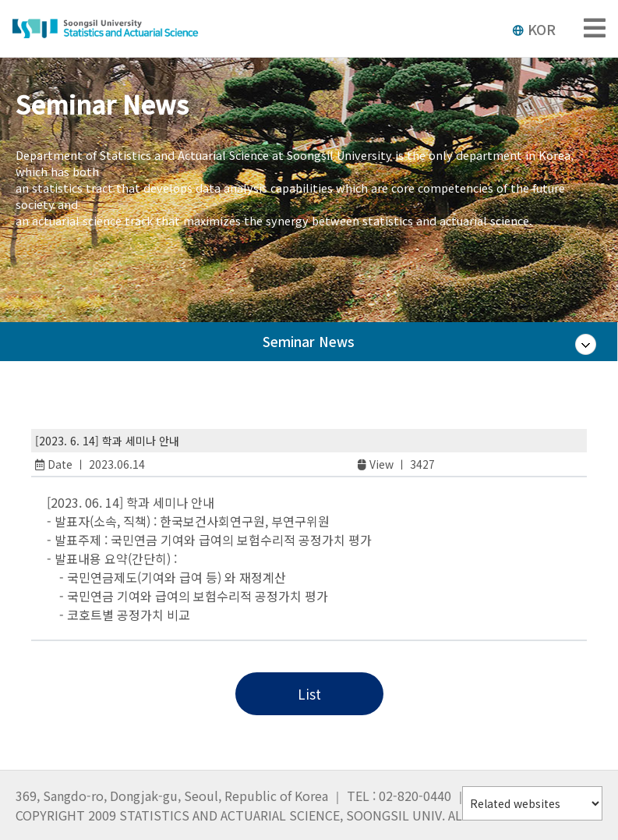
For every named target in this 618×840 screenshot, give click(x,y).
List (309, 694)
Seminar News (309, 354)
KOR (534, 29)
